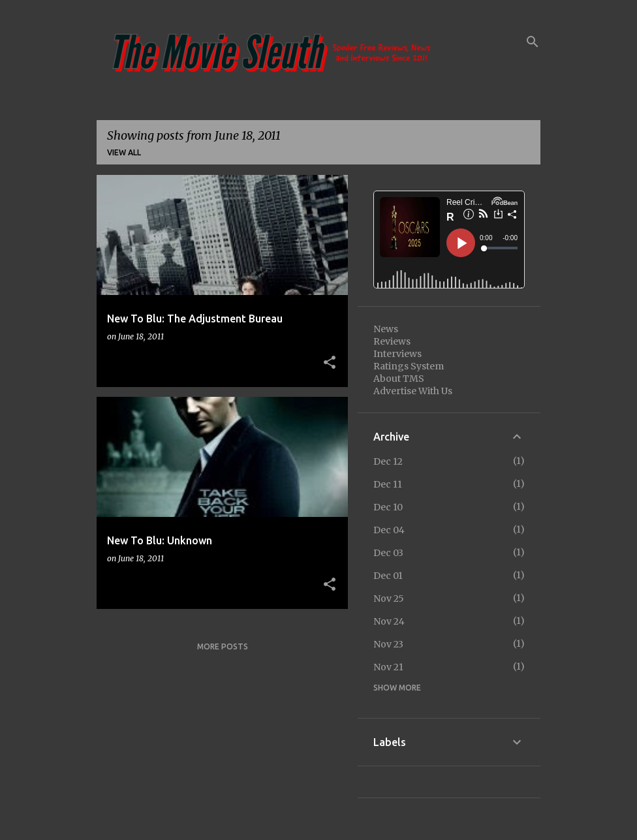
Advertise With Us (413, 391)
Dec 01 (388, 576)
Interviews (397, 354)
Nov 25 (389, 599)
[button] (330, 363)
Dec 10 (388, 507)
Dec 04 (389, 530)
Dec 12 (388, 461)
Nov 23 (388, 644)
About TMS (399, 379)
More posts (223, 646)
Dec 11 (388, 484)
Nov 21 (388, 667)
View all (124, 152)
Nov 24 (389, 621)
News (386, 329)
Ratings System (409, 366)
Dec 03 (388, 553)
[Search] (533, 42)
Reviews (392, 341)
